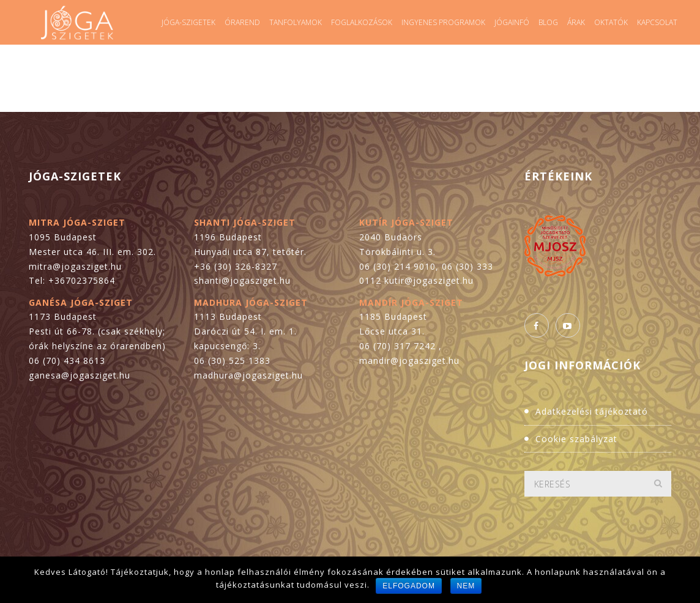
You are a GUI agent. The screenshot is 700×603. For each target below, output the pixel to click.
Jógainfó (512, 22)
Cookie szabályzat (576, 439)
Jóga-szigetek (188, 22)
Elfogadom (409, 586)
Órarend (242, 22)
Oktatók (611, 22)
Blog (548, 22)
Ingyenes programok (443, 22)
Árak (576, 22)
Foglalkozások (362, 22)
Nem (466, 586)
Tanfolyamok (296, 22)
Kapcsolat (657, 22)
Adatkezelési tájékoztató (592, 411)
